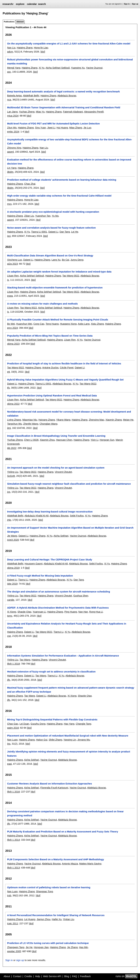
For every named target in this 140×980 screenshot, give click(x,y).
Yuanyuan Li (39, 612)
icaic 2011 (13, 923)
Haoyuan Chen (64, 440)
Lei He (75, 232)
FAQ (75, 976)
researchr (8, 4)
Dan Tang (65, 232)
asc (9, 72)
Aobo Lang (84, 324)
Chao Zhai (30, 184)
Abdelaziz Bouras (67, 96)
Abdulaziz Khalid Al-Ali (37, 516)
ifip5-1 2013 (13, 868)
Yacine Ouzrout (94, 68)
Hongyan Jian (41, 947)
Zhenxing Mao (96, 420)
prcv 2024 (12, 328)
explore (20, 4)
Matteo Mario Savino (90, 864)
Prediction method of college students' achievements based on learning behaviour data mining (62, 180)
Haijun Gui (42, 740)
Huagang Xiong (68, 324)
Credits (28, 976)
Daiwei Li (53, 232)
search (42, 4)
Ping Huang (71, 612)
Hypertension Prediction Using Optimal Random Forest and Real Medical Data (52, 396)
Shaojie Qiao (24, 612)
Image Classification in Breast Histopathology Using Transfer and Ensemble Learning (56, 436)
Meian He (128, 420)
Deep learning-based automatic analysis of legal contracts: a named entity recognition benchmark (63, 92)
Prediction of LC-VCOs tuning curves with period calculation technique (48, 943)
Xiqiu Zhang (97, 324)
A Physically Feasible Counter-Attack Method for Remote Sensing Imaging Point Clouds (58, 320)
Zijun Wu (12, 128)
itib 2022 (12, 448)
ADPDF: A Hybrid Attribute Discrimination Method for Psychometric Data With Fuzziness (58, 608)
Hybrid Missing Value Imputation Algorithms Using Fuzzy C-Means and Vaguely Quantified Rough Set (65, 380)
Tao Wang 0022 (71, 276)
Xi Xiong (12, 612)
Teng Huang (52, 324)
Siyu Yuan (41, 128)
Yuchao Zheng (27, 112)
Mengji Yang (14, 68)
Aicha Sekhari (61, 536)
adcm (10, 52)
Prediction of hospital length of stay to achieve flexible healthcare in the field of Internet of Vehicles (64, 364)
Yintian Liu (68, 919)
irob (9, 895)
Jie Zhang (72, 947)
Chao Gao (13, 724)
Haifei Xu (57, 919)
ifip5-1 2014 (13, 840)
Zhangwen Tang (16, 947)
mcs (9, 204)
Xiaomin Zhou (47, 440)
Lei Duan (24, 724)
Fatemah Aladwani (73, 112)
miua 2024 (13, 116)
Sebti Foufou (77, 516)
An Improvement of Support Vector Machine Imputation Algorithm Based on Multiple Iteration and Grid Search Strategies (70, 530)
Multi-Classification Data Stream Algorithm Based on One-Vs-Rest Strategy (50, 256)
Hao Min (84, 947)
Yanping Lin (70, 740)
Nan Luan (12, 740)
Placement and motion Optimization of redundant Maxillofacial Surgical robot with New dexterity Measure (68, 736)
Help (38, 976)
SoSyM (11, 476)
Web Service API (52, 976)
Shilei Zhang (55, 740)
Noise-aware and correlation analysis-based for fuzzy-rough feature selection (51, 228)
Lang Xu (56, 260)
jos (9, 492)
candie (11, 600)
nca (9, 100)
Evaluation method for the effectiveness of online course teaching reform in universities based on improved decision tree (69, 162)
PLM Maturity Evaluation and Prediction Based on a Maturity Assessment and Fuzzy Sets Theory (63, 832)
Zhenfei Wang (31, 424)
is (8, 280)
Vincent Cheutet (63, 472)
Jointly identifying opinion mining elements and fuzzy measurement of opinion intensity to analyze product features (69, 754)
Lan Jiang (12, 112)
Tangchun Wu (14, 424)
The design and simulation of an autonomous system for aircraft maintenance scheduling (58, 592)
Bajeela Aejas (14, 96)
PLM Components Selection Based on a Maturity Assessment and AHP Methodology (55, 859)
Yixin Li (94, 440)
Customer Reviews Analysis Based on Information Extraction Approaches (49, 784)
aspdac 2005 (14, 951)
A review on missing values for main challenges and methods (42, 304)
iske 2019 (12, 584)
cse (9, 636)
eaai (9, 764)
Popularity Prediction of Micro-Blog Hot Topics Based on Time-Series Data (50, 336)
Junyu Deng (77, 260)
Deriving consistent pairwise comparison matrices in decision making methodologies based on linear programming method (65, 813)
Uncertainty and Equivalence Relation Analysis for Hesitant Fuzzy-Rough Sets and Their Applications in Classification (67, 626)
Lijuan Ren (13, 276)
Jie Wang (12, 536)
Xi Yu (42, 68)
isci (9, 236)
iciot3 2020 (13, 540)
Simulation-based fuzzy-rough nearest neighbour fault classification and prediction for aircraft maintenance (69, 484)
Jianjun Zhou (44, 919)
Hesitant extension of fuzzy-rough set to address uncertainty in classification (51, 672)
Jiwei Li (51, 128)
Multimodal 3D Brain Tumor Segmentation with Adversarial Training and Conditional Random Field (64, 107)
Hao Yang (69, 724)
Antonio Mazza (70, 864)
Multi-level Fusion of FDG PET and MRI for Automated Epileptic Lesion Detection (53, 124)
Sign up (135, 4)
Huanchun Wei (24, 324)
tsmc (10, 616)
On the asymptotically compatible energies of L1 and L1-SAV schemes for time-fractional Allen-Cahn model (69, 44)
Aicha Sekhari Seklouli (58, 68)
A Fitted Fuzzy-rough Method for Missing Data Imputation (40, 576)
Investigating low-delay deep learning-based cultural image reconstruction (50, 512)
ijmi (9, 428)
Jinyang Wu (84, 740)
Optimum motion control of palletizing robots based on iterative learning (49, 887)
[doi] (43, 52)
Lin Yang (12, 168)
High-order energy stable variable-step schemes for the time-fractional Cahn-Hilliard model (59, 196)
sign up (20, 960)
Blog (67, 976)
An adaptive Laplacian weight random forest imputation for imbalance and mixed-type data (59, 272)
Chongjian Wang (48, 424)
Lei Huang (30, 919)
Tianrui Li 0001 (39, 232)
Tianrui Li (23, 580)
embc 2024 (13, 132)
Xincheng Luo (14, 260)
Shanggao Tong (45, 891)
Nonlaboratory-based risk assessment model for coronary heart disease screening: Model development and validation (69, 414)
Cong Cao (39, 324)
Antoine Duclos (51, 368)
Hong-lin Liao (41, 48)
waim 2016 (13, 728)
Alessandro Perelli (94, 112)
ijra (9, 744)
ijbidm (10, 172)
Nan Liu (11, 48)
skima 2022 (13, 404)
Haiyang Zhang (47, 420)
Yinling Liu (13, 472)
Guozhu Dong (38, 724)
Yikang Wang (63, 420)
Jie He (29, 947)
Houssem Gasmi (33, 564)
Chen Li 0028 (31, 440)
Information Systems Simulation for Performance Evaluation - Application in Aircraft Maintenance (63, 656)
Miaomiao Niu (30, 420)
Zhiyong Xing (14, 148)
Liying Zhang (14, 420)
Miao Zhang (76, 128)
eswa (10, 296)
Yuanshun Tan (43, 216)
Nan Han (83, 612)
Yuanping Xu (78, 68)
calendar (32, 4)
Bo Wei (11, 324)
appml (10, 152)
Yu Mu (55, 216)
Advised (20, 22)
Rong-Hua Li (96, 612)
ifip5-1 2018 (13, 664)
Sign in (127, 4)
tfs (8, 388)
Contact (17, 976)
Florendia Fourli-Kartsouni (54, 788)
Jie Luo (87, 128)
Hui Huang (62, 128)
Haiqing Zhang (25, 48)
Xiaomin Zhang (114, 420)
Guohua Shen (81, 596)
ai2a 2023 (12, 264)
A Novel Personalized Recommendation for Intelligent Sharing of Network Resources (56, 915)
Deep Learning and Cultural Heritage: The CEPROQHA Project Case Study (50, 560)
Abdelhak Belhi (31, 96)
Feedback (85, 976)
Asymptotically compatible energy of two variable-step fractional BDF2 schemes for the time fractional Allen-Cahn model (69, 142)
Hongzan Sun (107, 440)
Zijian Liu (29, 216)
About (7, 976)
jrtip (9, 520)
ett (8, 372)
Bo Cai (65, 260)
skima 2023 (13, 344)
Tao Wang (25, 660)
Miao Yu (40, 112)
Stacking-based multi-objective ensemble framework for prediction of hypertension (55, 288)
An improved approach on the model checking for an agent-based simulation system (56, 468)
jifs (9, 680)
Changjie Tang (84, 724)
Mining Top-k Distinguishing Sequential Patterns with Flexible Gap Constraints (52, 720)
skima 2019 (13, 568)
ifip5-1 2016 (13, 792)
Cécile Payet (67, 368)
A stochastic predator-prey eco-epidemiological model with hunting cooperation (53, 212)
